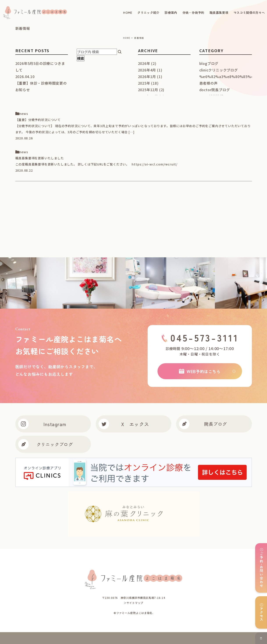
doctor (215, 90)
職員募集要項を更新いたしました (40, 158)
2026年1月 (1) (150, 76)
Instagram (42, 424)
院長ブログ (203, 424)
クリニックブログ (46, 444)
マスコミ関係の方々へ (249, 12)
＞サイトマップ (133, 603)
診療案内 (171, 12)
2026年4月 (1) (150, 70)
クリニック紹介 (148, 12)
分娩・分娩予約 (193, 12)
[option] (111, 283)
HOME (128, 12)
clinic (219, 70)
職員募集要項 (219, 12)
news (24, 114)
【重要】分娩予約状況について (38, 120)
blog (209, 63)
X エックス (124, 424)
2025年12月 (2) (151, 90)
